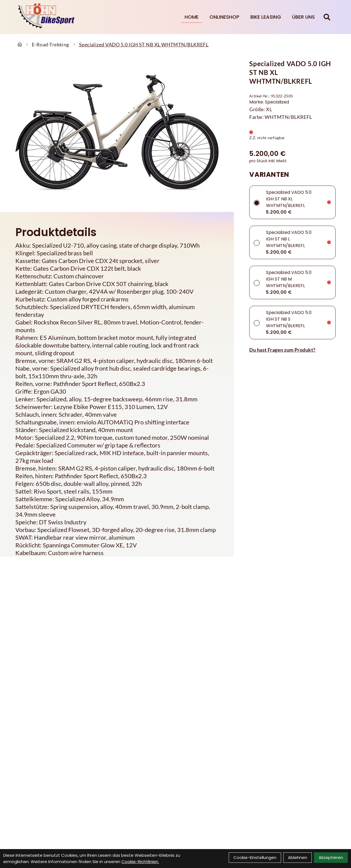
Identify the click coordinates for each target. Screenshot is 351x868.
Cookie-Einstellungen (255, 857)
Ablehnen (298, 857)
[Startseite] (20, 44)
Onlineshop (224, 17)
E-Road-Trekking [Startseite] (50, 44)
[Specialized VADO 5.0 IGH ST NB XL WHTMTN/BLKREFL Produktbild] (117, 132)
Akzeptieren (331, 857)
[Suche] (327, 17)
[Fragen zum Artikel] (292, 350)
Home (192, 17)
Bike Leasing (266, 17)
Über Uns (303, 17)
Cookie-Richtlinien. (140, 862)
